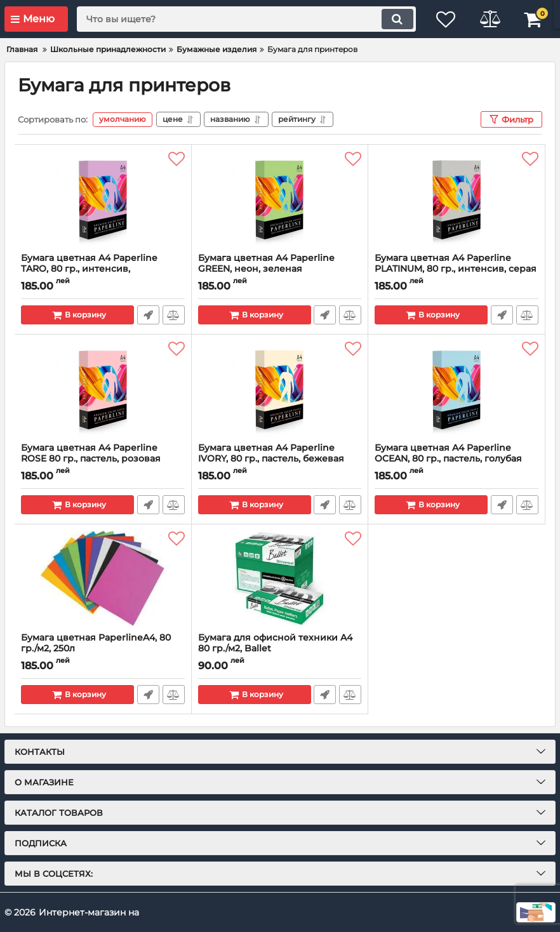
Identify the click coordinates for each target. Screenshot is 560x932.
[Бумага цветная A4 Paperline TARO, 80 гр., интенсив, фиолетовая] (103, 199)
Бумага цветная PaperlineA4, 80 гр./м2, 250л (96, 643)
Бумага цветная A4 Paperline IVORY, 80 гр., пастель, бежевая (271, 453)
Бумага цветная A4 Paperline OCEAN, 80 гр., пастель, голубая (448, 453)
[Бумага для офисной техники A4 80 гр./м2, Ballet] (280, 578)
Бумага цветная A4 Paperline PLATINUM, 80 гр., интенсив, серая (456, 263)
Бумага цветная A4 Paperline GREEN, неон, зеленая (266, 263)
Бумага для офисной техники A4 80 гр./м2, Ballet (275, 643)
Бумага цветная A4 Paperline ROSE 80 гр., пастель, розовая (91, 453)
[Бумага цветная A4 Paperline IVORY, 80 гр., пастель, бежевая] (280, 389)
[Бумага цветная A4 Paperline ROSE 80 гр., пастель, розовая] (103, 389)
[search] (245, 19)
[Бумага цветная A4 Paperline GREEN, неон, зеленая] (280, 199)
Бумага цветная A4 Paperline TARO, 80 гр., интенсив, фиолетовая (89, 269)
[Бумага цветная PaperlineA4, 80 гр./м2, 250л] (103, 578)
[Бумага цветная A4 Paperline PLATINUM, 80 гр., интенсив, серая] (457, 199)
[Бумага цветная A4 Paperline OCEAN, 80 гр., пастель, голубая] (457, 389)
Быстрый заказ (148, 315)
